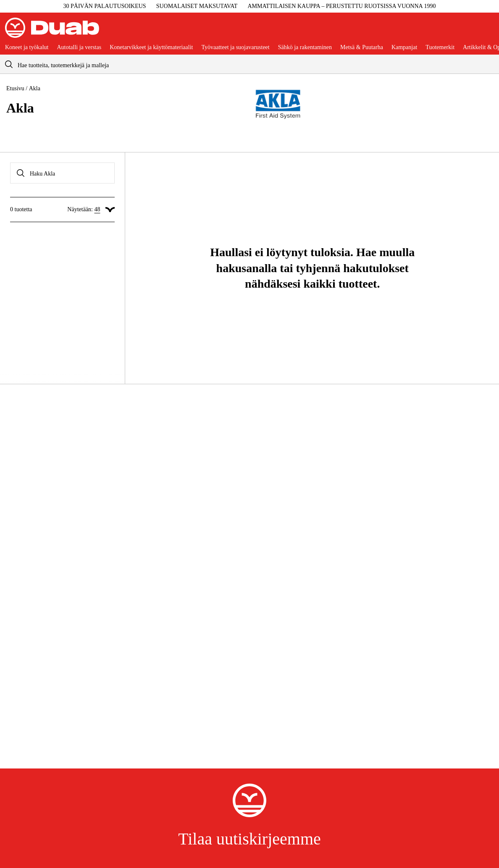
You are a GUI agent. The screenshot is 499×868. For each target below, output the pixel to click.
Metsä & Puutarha (362, 47)
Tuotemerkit (440, 47)
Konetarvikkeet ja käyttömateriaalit (151, 47)
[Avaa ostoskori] (487, 31)
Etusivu (15, 88)
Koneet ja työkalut (27, 47)
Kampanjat (404, 47)
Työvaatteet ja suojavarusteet (235, 47)
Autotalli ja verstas (79, 47)
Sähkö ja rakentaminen (305, 47)
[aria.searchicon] (9, 64)
